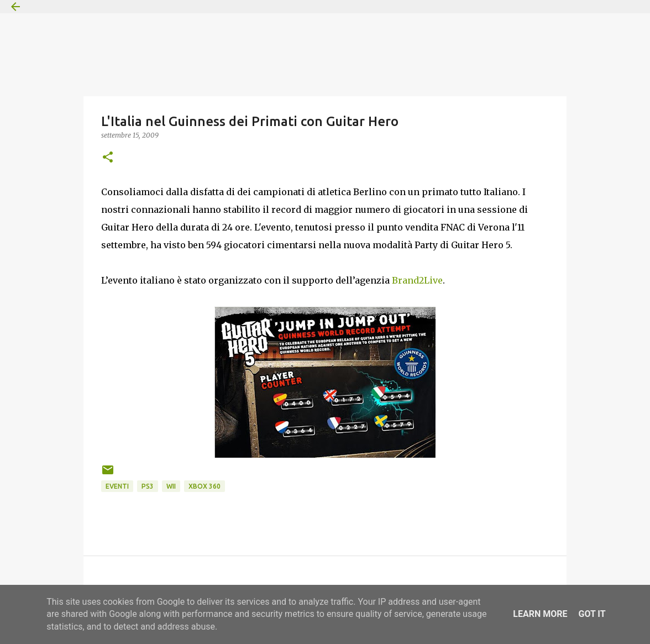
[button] (108, 158)
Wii (171, 486)
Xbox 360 (205, 486)
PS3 (148, 486)
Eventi (117, 486)
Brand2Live (417, 280)
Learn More (540, 614)
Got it (592, 614)
